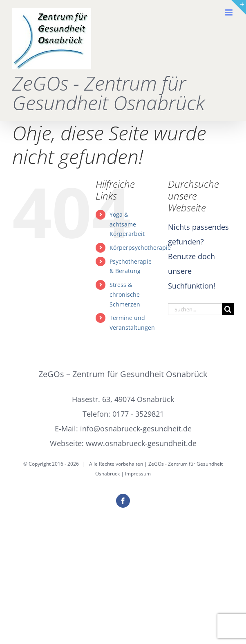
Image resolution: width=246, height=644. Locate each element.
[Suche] (228, 309)
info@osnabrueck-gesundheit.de (136, 429)
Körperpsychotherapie (140, 248)
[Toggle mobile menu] (229, 12)
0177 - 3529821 (138, 414)
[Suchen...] (195, 309)
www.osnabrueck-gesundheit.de (141, 443)
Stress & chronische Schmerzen (125, 294)
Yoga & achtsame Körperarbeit (127, 224)
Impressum (138, 474)
